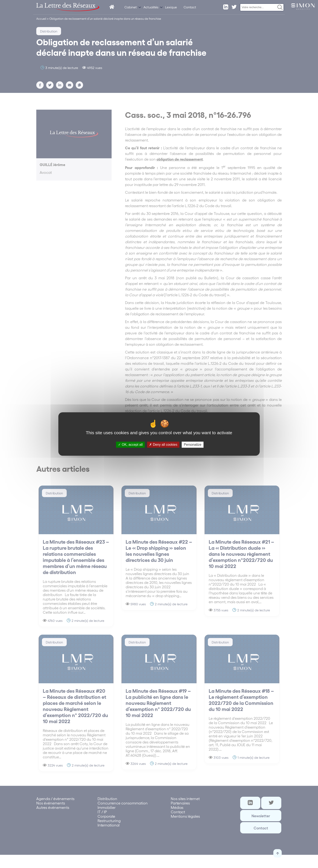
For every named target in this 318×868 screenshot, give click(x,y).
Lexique (171, 7)
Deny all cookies (163, 445)
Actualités (151, 7)
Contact (190, 7)
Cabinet (131, 7)
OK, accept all (130, 445)
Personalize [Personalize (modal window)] (193, 445)
